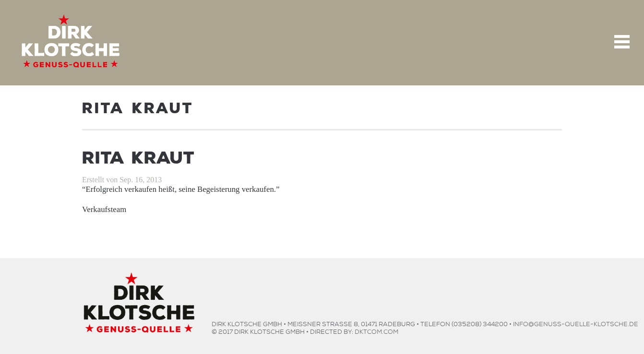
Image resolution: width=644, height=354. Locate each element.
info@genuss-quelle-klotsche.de (576, 323)
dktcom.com (376, 331)
